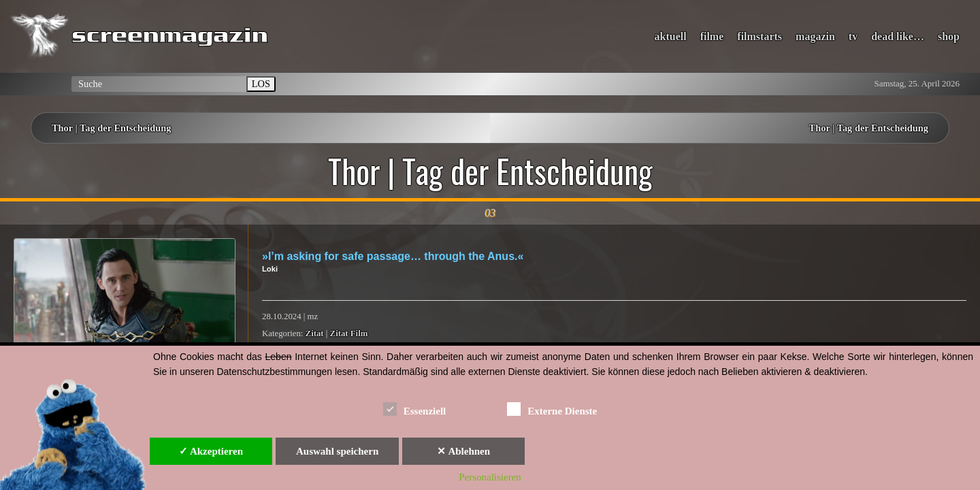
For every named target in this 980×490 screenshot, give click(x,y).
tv (853, 36)
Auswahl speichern (337, 451)
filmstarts (759, 36)
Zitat (315, 333)
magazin (815, 36)
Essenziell (415, 409)
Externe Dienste (552, 409)
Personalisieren (490, 477)
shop (949, 36)
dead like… (898, 36)
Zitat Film (349, 333)
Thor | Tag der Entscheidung (111, 128)
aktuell (671, 36)
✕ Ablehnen (463, 451)
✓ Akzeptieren (211, 451)
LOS (261, 84)
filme (712, 36)
